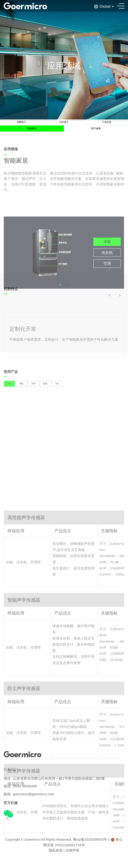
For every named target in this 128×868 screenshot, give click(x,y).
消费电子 (21, 126)
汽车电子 (64, 126)
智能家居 (32, 136)
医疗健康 (96, 136)
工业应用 (106, 126)
